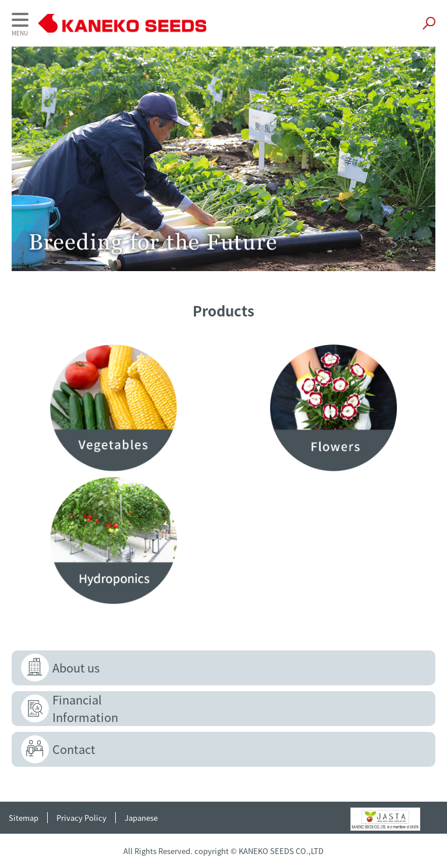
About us (76, 668)
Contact (74, 749)
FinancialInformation (85, 708)
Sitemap (24, 818)
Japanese (141, 818)
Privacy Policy (81, 818)
